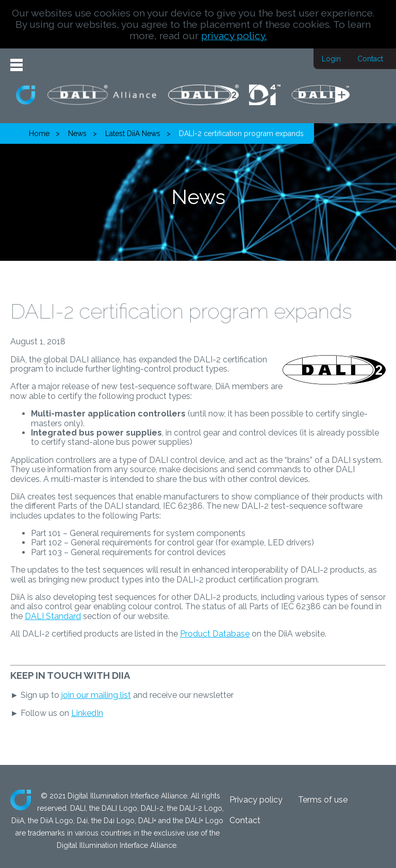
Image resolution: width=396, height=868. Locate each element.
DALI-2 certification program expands (241, 133)
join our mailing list (96, 695)
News (77, 133)
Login (331, 59)
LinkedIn (87, 713)
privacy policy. (234, 36)
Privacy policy (256, 800)
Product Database (215, 634)
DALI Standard (53, 616)
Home (39, 133)
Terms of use (323, 800)
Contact (370, 59)
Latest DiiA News (133, 133)
